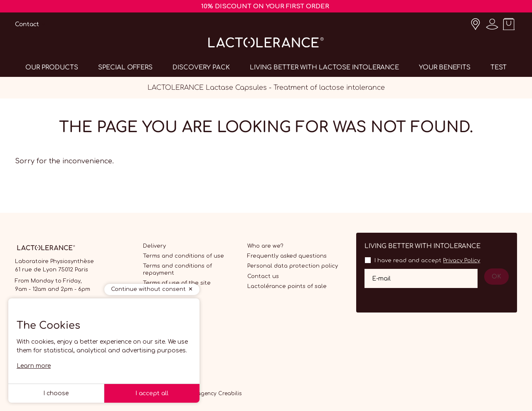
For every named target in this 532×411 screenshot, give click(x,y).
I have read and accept (427, 261)
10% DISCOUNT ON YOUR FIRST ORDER (265, 6)
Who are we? (265, 246)
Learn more (34, 366)
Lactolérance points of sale (287, 286)
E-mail (381, 278)
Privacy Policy (462, 261)
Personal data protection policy (293, 266)
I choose (56, 393)
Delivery (154, 246)
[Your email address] (421, 278)
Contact (27, 24)
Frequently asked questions (287, 256)
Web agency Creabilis (213, 394)
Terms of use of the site (177, 283)
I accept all (152, 393)
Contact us (263, 276)
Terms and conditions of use (183, 256)
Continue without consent (148, 289)
